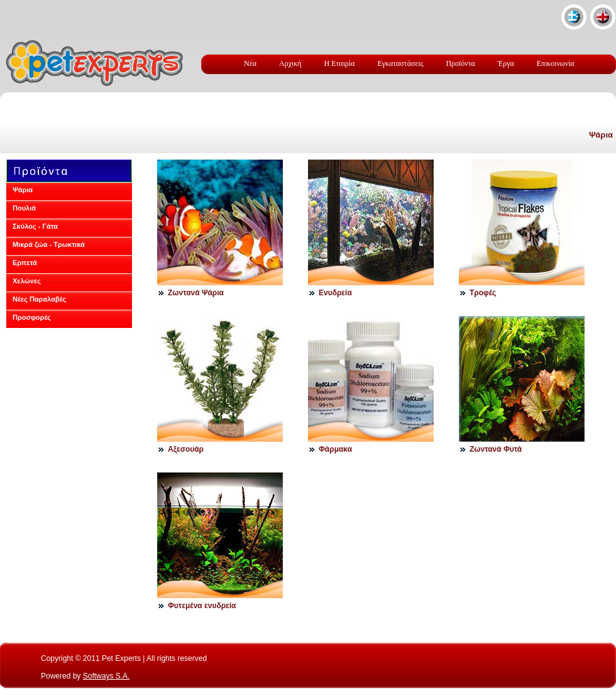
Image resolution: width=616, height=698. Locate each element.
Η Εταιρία (340, 63)
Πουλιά (24, 208)
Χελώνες (27, 281)
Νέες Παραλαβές (39, 299)
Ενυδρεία (335, 293)
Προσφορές (32, 317)
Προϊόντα (460, 63)
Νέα (250, 63)
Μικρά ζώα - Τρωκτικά (49, 244)
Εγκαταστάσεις (400, 63)
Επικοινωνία (556, 63)
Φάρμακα (335, 449)
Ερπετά (25, 263)
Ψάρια (601, 135)
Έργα (506, 63)
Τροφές (483, 293)
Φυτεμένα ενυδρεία (202, 606)
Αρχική (290, 63)
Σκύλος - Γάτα (35, 226)
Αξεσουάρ (186, 449)
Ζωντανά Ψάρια (196, 293)
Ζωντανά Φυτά (496, 449)
